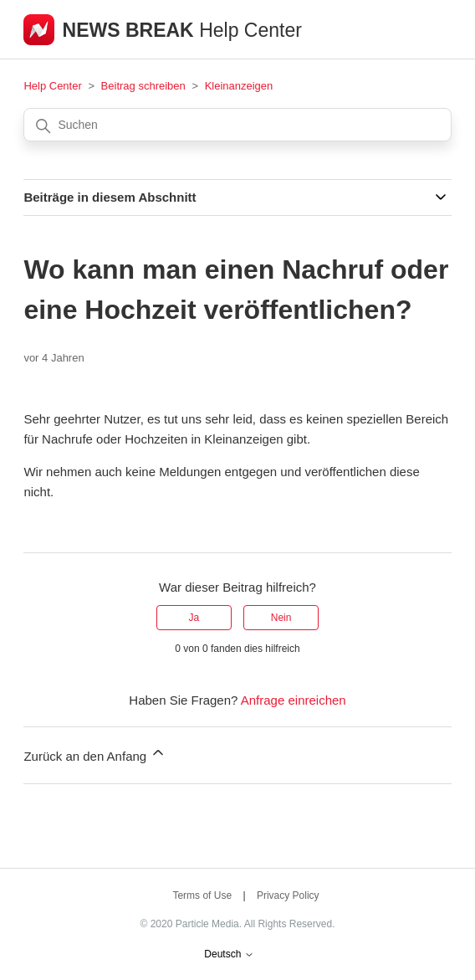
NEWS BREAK (131, 30)
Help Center (52, 86)
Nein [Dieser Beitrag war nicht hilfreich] (281, 618)
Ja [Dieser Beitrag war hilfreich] (194, 618)
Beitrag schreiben (143, 86)
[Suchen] (237, 125)
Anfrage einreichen (294, 700)
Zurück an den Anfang (95, 754)
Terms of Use (202, 895)
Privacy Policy (288, 895)
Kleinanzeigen (239, 86)
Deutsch (229, 954)
